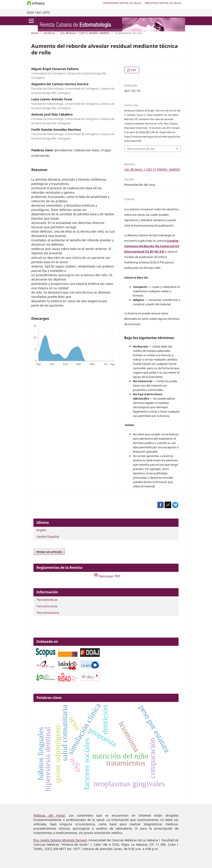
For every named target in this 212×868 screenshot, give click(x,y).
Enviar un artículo (49, 552)
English (41, 530)
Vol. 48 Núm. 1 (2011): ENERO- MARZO (85, 33)
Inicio (35, 33)
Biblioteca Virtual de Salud (163, 3)
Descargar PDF (107, 576)
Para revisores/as (48, 613)
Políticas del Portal (49, 815)
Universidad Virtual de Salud (122, 3)
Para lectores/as (47, 600)
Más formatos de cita (141, 149)
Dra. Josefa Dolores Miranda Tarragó (60, 840)
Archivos (49, 33)
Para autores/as (47, 606)
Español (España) (48, 537)
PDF (133, 70)
